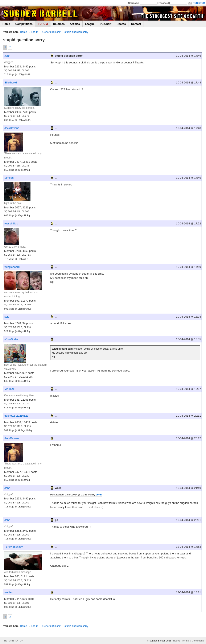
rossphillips (11, 223)
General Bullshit (51, 32)
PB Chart (106, 24)
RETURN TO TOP (14, 641)
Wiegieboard (12, 267)
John (7, 56)
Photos (121, 24)
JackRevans (12, 128)
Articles (75, 24)
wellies (9, 592)
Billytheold (11, 83)
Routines (59, 24)
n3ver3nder (11, 339)
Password (164, 3)
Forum (35, 32)
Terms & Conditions (193, 641)
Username (134, 3)
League (90, 24)
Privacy (176, 641)
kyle (7, 317)
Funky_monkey (14, 547)
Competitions (24, 24)
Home (6, 24)
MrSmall (9, 389)
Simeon (9, 178)
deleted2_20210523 (16, 416)
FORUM (43, 24)
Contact (136, 24)
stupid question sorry (76, 32)
